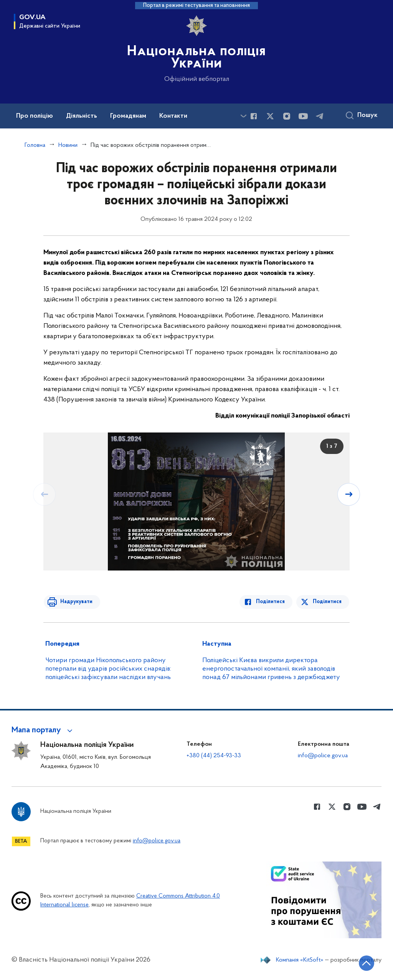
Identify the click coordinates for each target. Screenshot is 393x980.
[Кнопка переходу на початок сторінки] (364, 963)
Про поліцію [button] (35, 116)
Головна (35, 145)
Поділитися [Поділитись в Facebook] (272, 602)
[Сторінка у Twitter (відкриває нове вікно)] (270, 116)
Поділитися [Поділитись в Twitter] (328, 602)
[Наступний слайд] (349, 494)
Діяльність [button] (82, 116)
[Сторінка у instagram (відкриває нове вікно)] (287, 116)
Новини (68, 145)
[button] (43, 730)
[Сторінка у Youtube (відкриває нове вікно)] (303, 116)
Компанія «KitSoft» (300, 960)
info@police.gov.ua (323, 756)
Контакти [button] (173, 116)
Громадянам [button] (128, 116)
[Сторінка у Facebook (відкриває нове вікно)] (254, 116)
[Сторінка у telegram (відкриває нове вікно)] (320, 116)
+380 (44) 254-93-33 (214, 756)
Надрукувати (75, 602)
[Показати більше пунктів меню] (243, 116)
